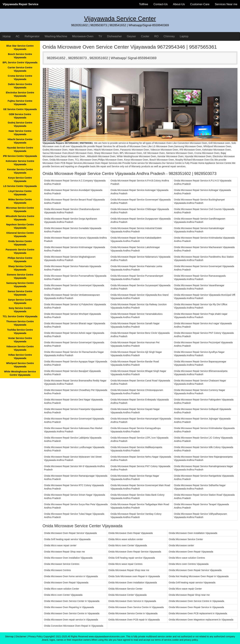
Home (7, 36)
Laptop (184, 36)
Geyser (131, 36)
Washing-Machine (56, 36)
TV (100, 36)
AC (18, 36)
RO (156, 36)
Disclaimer (21, 636)
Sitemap (9, 636)
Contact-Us (161, 4)
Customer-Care (200, 4)
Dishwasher (114, 36)
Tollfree (144, 4)
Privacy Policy (35, 636)
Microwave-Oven (83, 36)
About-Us (179, 4)
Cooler (145, 36)
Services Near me (226, 4)
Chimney (169, 36)
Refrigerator (32, 36)
